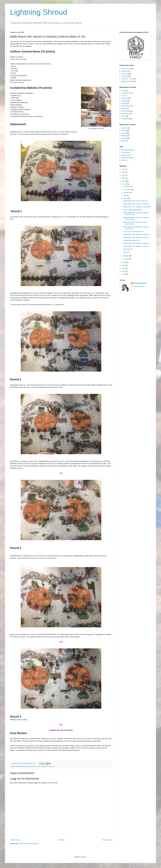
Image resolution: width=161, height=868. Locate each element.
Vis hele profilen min (138, 286)
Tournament (51, 766)
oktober (126, 192)
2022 (124, 175)
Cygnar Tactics (126, 155)
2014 (124, 268)
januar (126, 259)
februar (126, 256)
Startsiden (61, 840)
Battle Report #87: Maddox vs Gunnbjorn (137, 207)
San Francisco (128, 249)
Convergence (126, 93)
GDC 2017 (127, 252)
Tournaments (126, 152)
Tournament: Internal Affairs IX (133, 232)
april (125, 196)
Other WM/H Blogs (128, 158)
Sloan (123, 141)
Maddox (124, 136)
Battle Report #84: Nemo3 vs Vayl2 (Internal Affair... (135, 223)
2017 (124, 184)
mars (126, 198)
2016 (124, 263)
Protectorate (125, 111)
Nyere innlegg (15, 840)
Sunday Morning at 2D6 (131, 240)
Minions (124, 109)
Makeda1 (33, 766)
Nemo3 (39, 766)
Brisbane (124, 128)
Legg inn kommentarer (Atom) (29, 844)
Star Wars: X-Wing (128, 79)
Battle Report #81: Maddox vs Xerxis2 (136, 238)
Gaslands (125, 71)
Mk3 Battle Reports (128, 150)
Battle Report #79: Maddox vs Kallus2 (136, 246)
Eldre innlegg (107, 840)
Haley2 (124, 133)
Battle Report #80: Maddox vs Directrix (136, 243)
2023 (124, 172)
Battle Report (21, 766)
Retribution (125, 114)
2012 (124, 274)
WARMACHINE (127, 81)
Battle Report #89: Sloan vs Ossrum (135, 201)
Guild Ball (125, 74)
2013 (124, 271)
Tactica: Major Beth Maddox (133, 210)
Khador (124, 101)
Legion (124, 103)
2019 (124, 178)
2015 (124, 265)
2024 (124, 169)
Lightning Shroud (39, 12)
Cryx (123, 96)
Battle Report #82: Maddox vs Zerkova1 (137, 235)
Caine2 (124, 131)
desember (127, 187)
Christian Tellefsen (140, 283)
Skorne (44, 766)
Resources (125, 160)
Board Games (126, 69)
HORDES (125, 76)
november (127, 190)
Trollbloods (125, 119)
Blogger (84, 857)
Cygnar (28, 766)
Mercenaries (126, 106)
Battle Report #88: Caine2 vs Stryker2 (136, 204)
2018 (124, 181)
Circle (123, 91)
